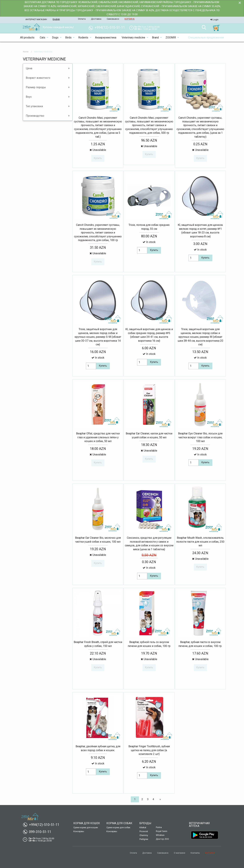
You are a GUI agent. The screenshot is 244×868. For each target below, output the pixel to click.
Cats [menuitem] (43, 37)
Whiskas (160, 835)
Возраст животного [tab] (38, 78)
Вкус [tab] (29, 97)
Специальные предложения (206, 37)
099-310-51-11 (38, 832)
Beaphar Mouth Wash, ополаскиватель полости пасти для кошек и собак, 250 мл (200, 542)
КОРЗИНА (210, 853)
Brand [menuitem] (155, 37)
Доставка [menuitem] (96, 19)
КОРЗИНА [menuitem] (130, 19)
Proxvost (144, 831)
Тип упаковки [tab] (34, 106)
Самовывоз (163, 853)
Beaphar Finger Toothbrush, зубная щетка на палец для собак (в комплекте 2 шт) (149, 750)
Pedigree (144, 839)
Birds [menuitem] (68, 37)
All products (27, 37)
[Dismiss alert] (240, 3)
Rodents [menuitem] (83, 37)
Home (26, 52)
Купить (154, 250)
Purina (159, 827)
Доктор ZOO (162, 839)
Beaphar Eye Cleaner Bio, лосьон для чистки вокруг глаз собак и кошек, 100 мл (200, 437)
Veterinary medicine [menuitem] (133, 37)
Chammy (144, 835)
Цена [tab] (29, 68)
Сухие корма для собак (118, 827)
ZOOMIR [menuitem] (171, 37)
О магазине (180, 853)
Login (214, 20)
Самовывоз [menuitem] (113, 19)
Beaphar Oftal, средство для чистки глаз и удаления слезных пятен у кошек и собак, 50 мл (98, 437)
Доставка (147, 853)
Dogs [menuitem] (55, 37)
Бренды (145, 823)
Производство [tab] (35, 116)
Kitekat (143, 827)
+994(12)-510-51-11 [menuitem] (108, 27)
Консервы (79, 831)
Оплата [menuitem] (82, 19)
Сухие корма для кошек (86, 827)
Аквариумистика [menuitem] (106, 37)
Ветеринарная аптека (199, 825)
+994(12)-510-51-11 (42, 825)
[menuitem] (31, 27)
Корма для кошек (87, 823)
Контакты (195, 853)
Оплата (133, 853)
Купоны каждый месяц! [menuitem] (58, 27)
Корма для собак (119, 823)
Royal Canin (162, 831)
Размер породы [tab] (36, 87)
